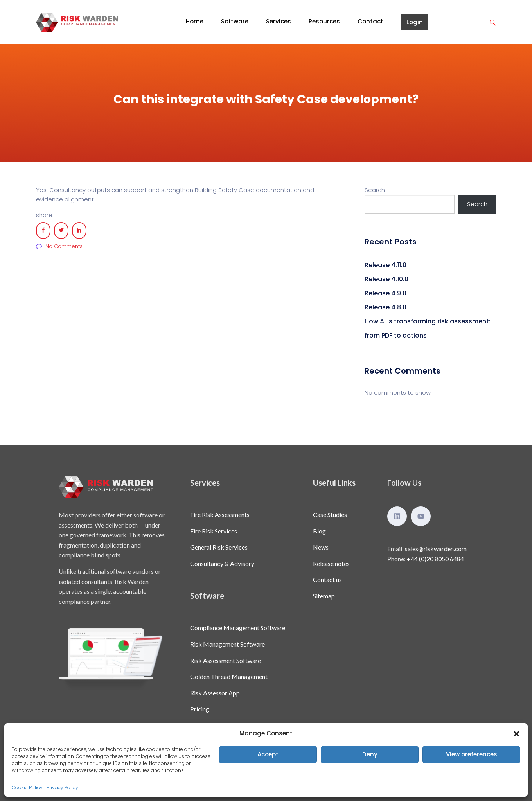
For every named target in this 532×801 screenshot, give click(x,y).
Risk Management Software (227, 644)
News (321, 547)
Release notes (331, 563)
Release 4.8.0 (386, 307)
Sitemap (324, 596)
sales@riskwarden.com (436, 549)
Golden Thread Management (229, 676)
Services (279, 21)
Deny (370, 754)
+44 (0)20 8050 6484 (435, 559)
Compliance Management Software (238, 628)
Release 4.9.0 (386, 293)
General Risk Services (219, 547)
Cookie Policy (27, 788)
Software (235, 21)
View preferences (472, 754)
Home (195, 21)
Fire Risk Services (214, 531)
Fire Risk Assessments (220, 515)
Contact (370, 21)
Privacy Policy (62, 788)
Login (415, 22)
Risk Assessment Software (226, 660)
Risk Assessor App (215, 693)
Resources (324, 21)
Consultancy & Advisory (222, 563)
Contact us (327, 579)
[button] (516, 733)
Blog (319, 531)
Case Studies (330, 515)
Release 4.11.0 (386, 265)
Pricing (200, 709)
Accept (268, 754)
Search (375, 190)
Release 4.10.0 (386, 279)
